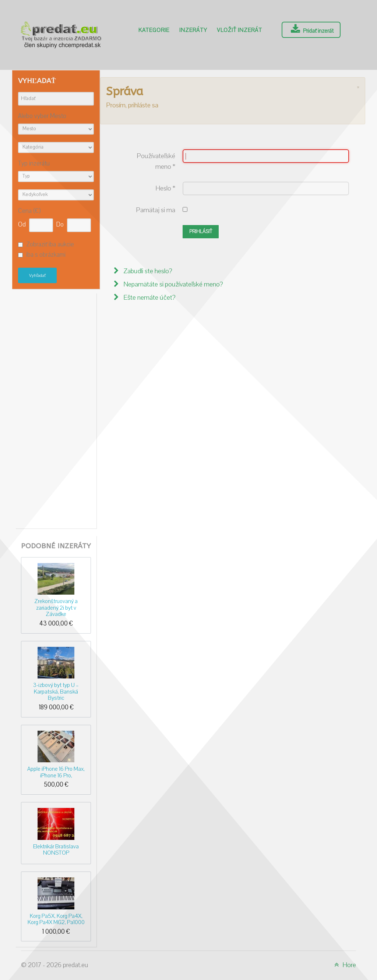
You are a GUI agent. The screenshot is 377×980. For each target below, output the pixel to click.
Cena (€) (29, 211)
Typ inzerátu (34, 164)
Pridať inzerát (311, 29)
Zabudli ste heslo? (147, 271)
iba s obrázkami (46, 255)
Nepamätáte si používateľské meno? (172, 284)
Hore (344, 965)
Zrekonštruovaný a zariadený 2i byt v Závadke (56, 608)
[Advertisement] (56, 409)
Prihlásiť (201, 232)
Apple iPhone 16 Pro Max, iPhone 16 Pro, (56, 772)
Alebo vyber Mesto (42, 116)
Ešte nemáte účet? (149, 298)
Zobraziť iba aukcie (50, 245)
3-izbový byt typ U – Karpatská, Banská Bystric (56, 692)
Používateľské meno (156, 161)
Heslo (165, 188)
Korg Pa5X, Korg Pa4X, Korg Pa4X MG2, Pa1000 (56, 919)
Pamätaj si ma (156, 210)
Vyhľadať (37, 275)
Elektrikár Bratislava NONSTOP (56, 850)
